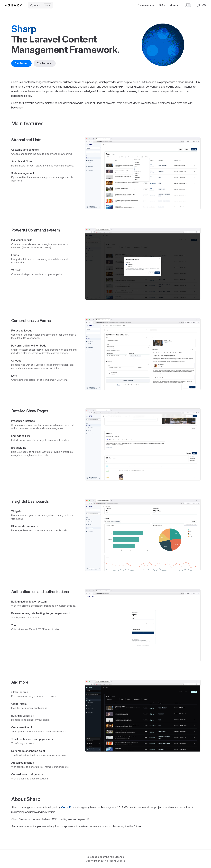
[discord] (204, 5)
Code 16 (66, 807)
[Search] (41, 5)
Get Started (21, 63)
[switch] (188, 5)
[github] (198, 5)
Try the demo (45, 63)
